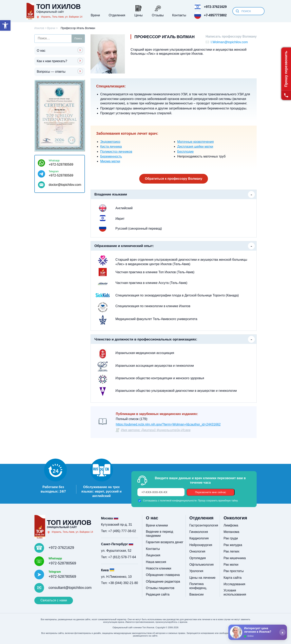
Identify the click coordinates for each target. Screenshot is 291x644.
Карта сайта (232, 578)
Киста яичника (111, 147)
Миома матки (110, 161)
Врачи (51, 28)
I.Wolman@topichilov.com (229, 42)
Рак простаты (234, 571)
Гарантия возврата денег (165, 542)
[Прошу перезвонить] (286, 74)
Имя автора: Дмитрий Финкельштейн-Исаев (156, 430)
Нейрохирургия (201, 545)
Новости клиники (159, 568)
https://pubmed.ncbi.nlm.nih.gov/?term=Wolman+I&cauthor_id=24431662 (168, 424)
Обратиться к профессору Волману (174, 179)
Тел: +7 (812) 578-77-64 (119, 557)
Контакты (153, 549)
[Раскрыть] (283, 632)
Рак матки (231, 565)
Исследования (234, 584)
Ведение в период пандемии (160, 534)
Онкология (197, 551)
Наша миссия (156, 562)
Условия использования (235, 592)
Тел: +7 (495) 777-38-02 (119, 531)
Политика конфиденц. (198, 586)
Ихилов (39, 28)
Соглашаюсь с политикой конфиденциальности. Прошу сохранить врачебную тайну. (191, 501)
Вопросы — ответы (51, 72)
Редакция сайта (158, 594)
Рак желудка (233, 545)
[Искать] (238, 11)
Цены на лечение (202, 578)
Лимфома (231, 525)
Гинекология (199, 532)
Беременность (111, 156)
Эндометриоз (110, 142)
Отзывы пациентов (160, 588)
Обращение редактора (163, 581)
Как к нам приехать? (52, 61)
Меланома (231, 532)
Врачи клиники (157, 525)
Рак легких (231, 551)
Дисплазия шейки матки (195, 147)
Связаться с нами (54, 600)
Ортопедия (198, 558)
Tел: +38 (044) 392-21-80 (120, 583)
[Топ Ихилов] (54, 11)
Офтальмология (201, 565)
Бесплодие (185, 152)
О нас (41, 51)
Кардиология (199, 538)
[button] (5, 25)
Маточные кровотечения (196, 142)
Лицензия (153, 555)
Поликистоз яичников (116, 152)
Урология (196, 571)
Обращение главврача (163, 575)
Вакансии (197, 594)
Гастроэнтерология (204, 525)
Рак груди (231, 538)
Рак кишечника (235, 558)
